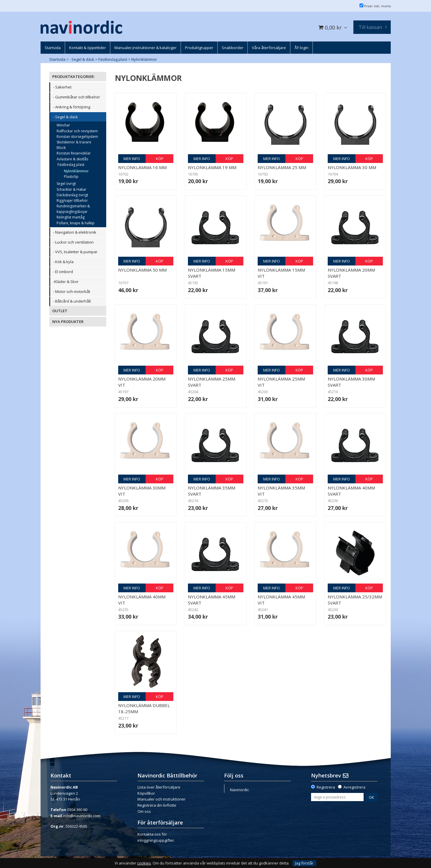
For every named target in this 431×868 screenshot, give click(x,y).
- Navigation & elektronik (75, 232)
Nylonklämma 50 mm (142, 270)
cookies (144, 863)
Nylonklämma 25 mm (282, 167)
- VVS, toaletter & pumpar (75, 252)
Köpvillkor (146, 793)
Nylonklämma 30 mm (352, 167)
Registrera (326, 787)
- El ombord (63, 272)
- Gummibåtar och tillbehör (77, 97)
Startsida (57, 59)
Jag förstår (304, 863)
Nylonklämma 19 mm (212, 167)
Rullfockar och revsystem (77, 131)
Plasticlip (71, 177)
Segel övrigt (66, 184)
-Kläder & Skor (66, 282)
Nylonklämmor (144, 59)
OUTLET (60, 311)
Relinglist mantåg (71, 217)
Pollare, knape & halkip (76, 223)
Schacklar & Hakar (71, 189)
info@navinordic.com (82, 816)
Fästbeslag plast (113, 59)
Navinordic (239, 790)
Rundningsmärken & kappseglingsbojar (73, 209)
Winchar (63, 125)
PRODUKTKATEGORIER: (73, 77)
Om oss (144, 811)
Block (61, 148)
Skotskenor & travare (74, 142)
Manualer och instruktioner (162, 799)
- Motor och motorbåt (72, 291)
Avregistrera (354, 787)
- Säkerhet (62, 87)
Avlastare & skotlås (72, 159)
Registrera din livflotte (157, 805)
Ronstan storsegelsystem (77, 137)
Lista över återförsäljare (159, 787)
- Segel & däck (82, 59)
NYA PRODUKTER (68, 322)
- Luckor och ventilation (73, 242)
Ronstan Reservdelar (74, 153)
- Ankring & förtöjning (72, 107)
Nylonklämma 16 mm (142, 167)
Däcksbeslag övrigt (72, 195)
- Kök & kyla (63, 262)
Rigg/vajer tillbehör (72, 200)
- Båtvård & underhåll (72, 301)
